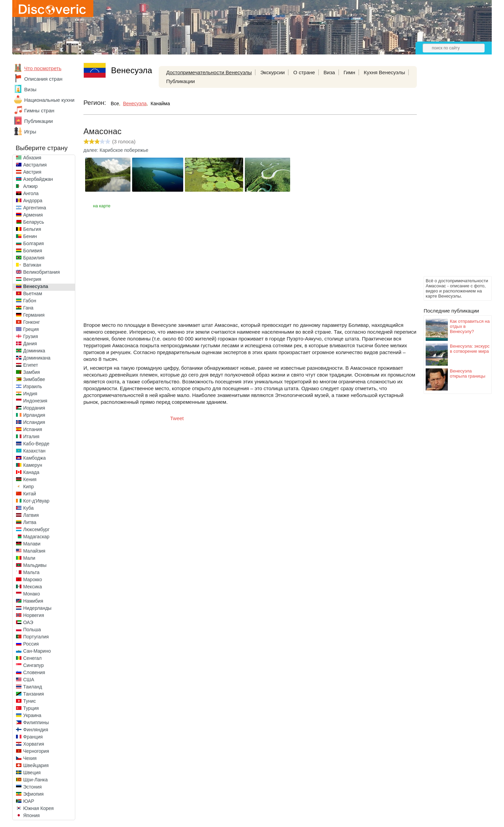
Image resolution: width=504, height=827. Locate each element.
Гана (28, 308)
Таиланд (33, 687)
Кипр (28, 487)
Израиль (33, 386)
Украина (32, 715)
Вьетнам (33, 293)
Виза (329, 72)
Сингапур (33, 665)
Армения (33, 215)
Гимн (349, 72)
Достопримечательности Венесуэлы (209, 72)
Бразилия (34, 258)
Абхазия (32, 158)
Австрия (32, 172)
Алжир (30, 186)
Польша (32, 630)
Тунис (29, 701)
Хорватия (34, 744)
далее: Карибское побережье (116, 150)
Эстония (32, 787)
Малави (32, 544)
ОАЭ (28, 622)
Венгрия (32, 279)
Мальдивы (35, 565)
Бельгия (32, 229)
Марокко (33, 579)
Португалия (36, 637)
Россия (31, 644)
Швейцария (36, 765)
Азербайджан (38, 179)
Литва (30, 522)
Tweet (177, 418)
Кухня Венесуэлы (384, 72)
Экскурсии (272, 72)
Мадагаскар (36, 537)
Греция (31, 329)
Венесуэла (36, 286)
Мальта (31, 572)
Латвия (31, 515)
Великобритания (42, 272)
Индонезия (35, 401)
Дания (30, 344)
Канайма (160, 104)
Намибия (33, 601)
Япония (31, 815)
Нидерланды (37, 608)
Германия (34, 315)
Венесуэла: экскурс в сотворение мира (470, 349)
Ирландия (34, 415)
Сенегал (32, 658)
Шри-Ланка (35, 780)
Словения (34, 672)
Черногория (36, 751)
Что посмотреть (43, 68)
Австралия (35, 165)
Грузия (30, 336)
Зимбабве (34, 379)
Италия (31, 436)
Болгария (34, 243)
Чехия (30, 758)
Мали (29, 558)
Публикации (38, 121)
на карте (102, 206)
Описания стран (43, 79)
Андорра (33, 201)
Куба (28, 508)
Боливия (33, 251)
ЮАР (29, 801)
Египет (31, 365)
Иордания (34, 408)
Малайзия (34, 551)
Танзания (34, 694)
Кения (30, 479)
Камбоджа (34, 458)
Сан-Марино (37, 651)
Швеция (32, 773)
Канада (31, 472)
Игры (30, 132)
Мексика (33, 587)
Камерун (33, 465)
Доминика (34, 351)
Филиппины (36, 722)
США (29, 680)
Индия (30, 394)
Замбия (31, 372)
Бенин (30, 236)
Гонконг (31, 322)
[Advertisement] (451, 172)
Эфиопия (33, 794)
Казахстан (34, 451)
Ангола (31, 193)
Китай (30, 494)
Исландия (34, 422)
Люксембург (36, 529)
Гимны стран (39, 110)
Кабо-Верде (36, 444)
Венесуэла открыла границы (468, 373)
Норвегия (34, 615)
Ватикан (32, 265)
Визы (30, 89)
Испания (33, 429)
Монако (31, 594)
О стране (304, 72)
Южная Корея (38, 808)
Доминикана (37, 358)
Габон (30, 301)
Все (115, 104)
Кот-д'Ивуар (36, 501)
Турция (31, 708)
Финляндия (36, 730)
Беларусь (34, 222)
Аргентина (35, 208)
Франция (33, 737)
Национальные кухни (49, 100)
